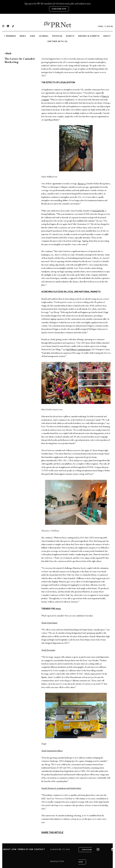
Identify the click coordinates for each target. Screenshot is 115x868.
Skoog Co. (82, 183)
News (23, 36)
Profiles (57, 36)
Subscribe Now (59, 9)
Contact (40, 849)
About (107, 36)
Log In (109, 26)
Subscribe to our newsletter (60, 855)
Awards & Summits (89, 36)
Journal (44, 36)
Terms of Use (25, 849)
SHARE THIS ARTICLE (52, 832)
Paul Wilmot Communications (78, 349)
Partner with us (57, 41)
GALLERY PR (98, 211)
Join (100, 26)
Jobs (32, 36)
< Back (8, 53)
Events (70, 36)
